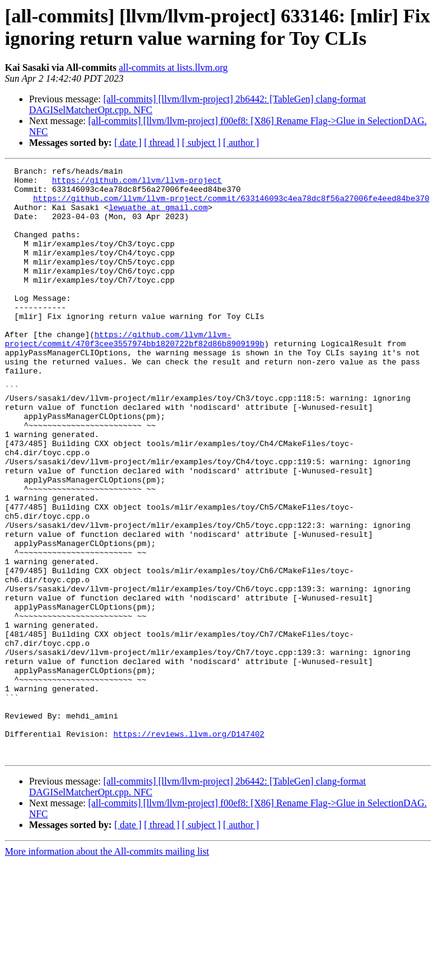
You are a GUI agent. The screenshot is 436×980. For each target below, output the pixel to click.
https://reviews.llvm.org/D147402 (189, 848)
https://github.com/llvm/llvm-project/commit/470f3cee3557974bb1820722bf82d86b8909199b (135, 374)
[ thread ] (162, 143)
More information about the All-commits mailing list (107, 969)
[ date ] (128, 143)
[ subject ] (201, 143)
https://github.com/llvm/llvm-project (137, 183)
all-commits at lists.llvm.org (173, 67)
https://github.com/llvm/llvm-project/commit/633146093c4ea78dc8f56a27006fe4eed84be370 (231, 205)
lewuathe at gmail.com (158, 216)
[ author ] (241, 143)
